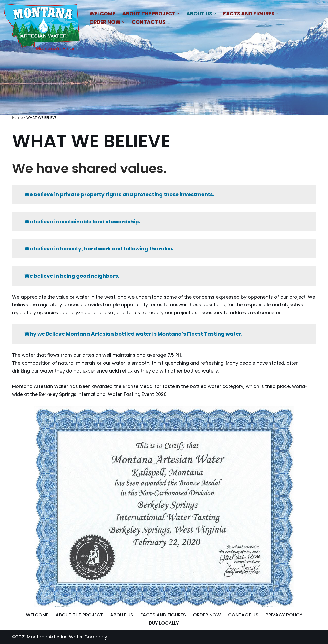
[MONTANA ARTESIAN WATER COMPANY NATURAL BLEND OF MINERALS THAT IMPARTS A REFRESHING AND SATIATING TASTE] (42, 28)
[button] (178, 14)
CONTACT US (149, 22)
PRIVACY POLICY (284, 615)
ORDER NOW (207, 615)
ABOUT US (122, 615)
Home (17, 118)
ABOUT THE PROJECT (79, 615)
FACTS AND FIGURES (163, 615)
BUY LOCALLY (164, 623)
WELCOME (102, 14)
